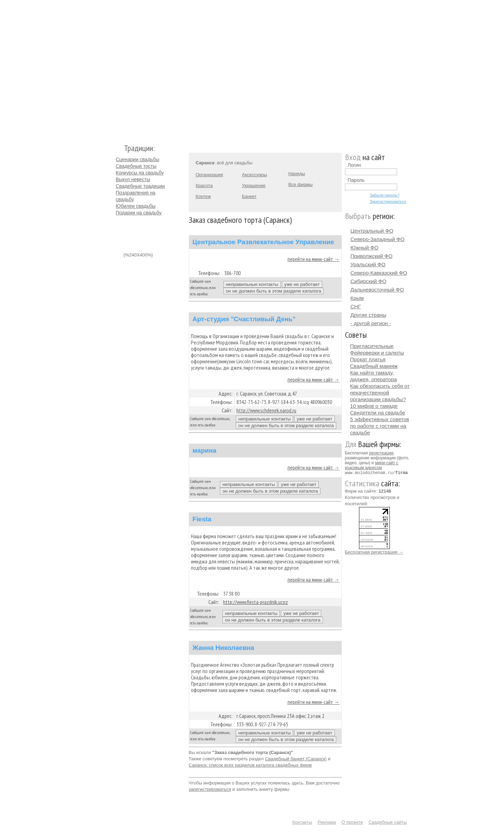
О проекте (352, 822)
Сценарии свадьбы (138, 159)
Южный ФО (365, 248)
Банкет (249, 196)
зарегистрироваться (210, 789)
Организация (209, 175)
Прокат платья (368, 359)
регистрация (381, 453)
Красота (204, 186)
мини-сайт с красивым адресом (372, 465)
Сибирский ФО (369, 281)
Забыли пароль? (385, 195)
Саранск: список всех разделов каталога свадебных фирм (250, 765)
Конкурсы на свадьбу (140, 173)
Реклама (327, 822)
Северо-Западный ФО (378, 239)
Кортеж (203, 196)
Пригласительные (372, 346)
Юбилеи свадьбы (136, 206)
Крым (357, 298)
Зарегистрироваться (388, 201)
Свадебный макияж (374, 366)
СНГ (356, 306)
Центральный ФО (372, 231)
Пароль (356, 180)
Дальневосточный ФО (377, 290)
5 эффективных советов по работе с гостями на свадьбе (380, 426)
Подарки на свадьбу (139, 213)
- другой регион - (371, 323)
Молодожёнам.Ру (119, 68)
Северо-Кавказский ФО (379, 273)
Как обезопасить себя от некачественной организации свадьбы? (380, 393)
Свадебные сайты (388, 822)
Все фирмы (300, 184)
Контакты (302, 822)
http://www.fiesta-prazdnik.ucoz (256, 602)
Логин (354, 165)
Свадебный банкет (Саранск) (296, 759)
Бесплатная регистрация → (374, 552)
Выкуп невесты (133, 179)
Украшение (254, 186)
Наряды (297, 174)
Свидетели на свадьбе (378, 413)
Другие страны (368, 315)
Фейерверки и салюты (377, 353)
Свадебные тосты (136, 166)
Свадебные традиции (140, 186)
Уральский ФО (368, 264)
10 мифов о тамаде (374, 406)
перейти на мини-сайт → (314, 259)
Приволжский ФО (372, 256)
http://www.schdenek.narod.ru (266, 410)
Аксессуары (254, 175)
